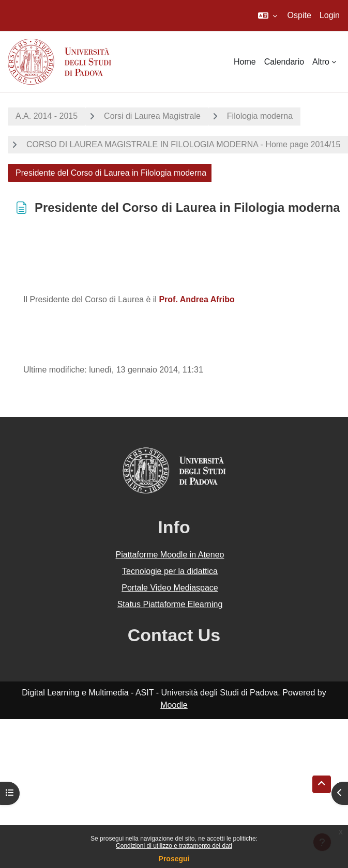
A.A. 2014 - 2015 (47, 116)
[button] (268, 16)
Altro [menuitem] (321, 62)
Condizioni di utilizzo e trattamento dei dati (174, 846)
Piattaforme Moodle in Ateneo (170, 555)
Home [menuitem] (245, 62)
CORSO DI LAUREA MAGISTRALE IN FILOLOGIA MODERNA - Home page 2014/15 (183, 144)
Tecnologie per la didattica (170, 571)
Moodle (174, 705)
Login (330, 15)
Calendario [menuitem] (284, 62)
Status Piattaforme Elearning (170, 604)
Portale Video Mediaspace (170, 588)
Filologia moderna (260, 116)
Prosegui (174, 859)
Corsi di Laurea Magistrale (152, 116)
